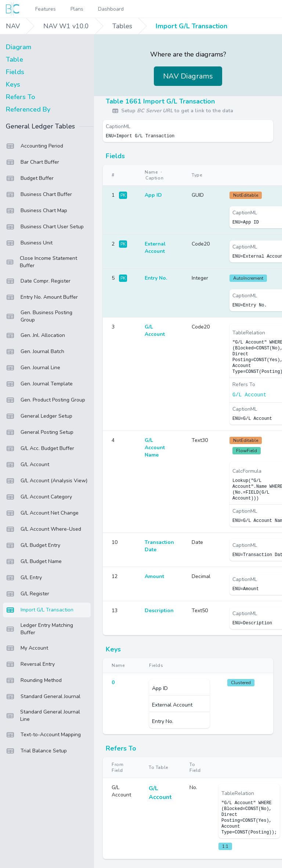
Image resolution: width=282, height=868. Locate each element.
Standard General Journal (43, 697)
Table (15, 59)
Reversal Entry (30, 664)
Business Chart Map (37, 211)
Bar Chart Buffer (32, 162)
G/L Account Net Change (42, 513)
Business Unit (29, 243)
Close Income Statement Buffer (41, 262)
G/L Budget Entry (33, 545)
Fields (15, 72)
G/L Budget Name (34, 562)
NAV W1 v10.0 (66, 26)
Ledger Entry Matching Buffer (39, 629)
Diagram (19, 47)
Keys (13, 84)
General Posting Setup (40, 432)
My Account (27, 648)
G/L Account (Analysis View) (47, 481)
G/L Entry (24, 578)
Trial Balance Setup (36, 751)
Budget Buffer (30, 178)
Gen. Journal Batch (35, 352)
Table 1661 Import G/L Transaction (160, 101)
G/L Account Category (39, 497)
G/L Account (28, 465)
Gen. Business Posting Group (39, 316)
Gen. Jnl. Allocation (35, 335)
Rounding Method (34, 680)
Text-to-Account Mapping (43, 735)
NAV (13, 26)
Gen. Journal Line (33, 368)
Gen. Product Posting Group (46, 400)
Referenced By (28, 109)
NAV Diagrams (188, 76)
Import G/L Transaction (191, 26)
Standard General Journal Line (43, 716)
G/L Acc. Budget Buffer (40, 448)
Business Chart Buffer (39, 195)
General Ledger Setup (39, 416)
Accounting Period (35, 146)
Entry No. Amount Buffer (42, 297)
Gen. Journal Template (39, 384)
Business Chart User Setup (45, 227)
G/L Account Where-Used (44, 529)
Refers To (21, 97)
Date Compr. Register (38, 281)
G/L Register (28, 594)
